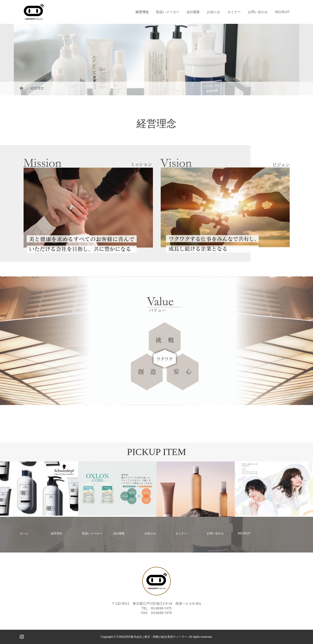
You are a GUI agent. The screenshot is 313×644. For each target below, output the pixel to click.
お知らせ (214, 12)
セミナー (234, 12)
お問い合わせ (258, 12)
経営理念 (142, 12)
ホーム (24, 533)
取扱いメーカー (168, 12)
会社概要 (193, 12)
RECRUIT (282, 12)
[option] (39, 489)
